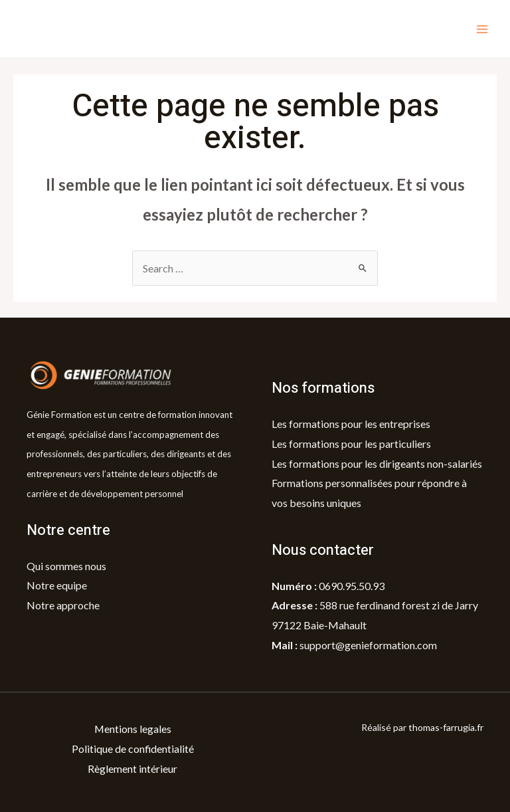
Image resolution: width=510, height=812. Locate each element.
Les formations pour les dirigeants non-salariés (377, 463)
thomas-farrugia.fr (446, 727)
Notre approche (63, 605)
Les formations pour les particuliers (351, 444)
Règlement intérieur (132, 768)
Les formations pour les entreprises (351, 424)
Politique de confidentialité (132, 749)
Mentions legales (132, 729)
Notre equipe (57, 585)
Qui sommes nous (66, 566)
